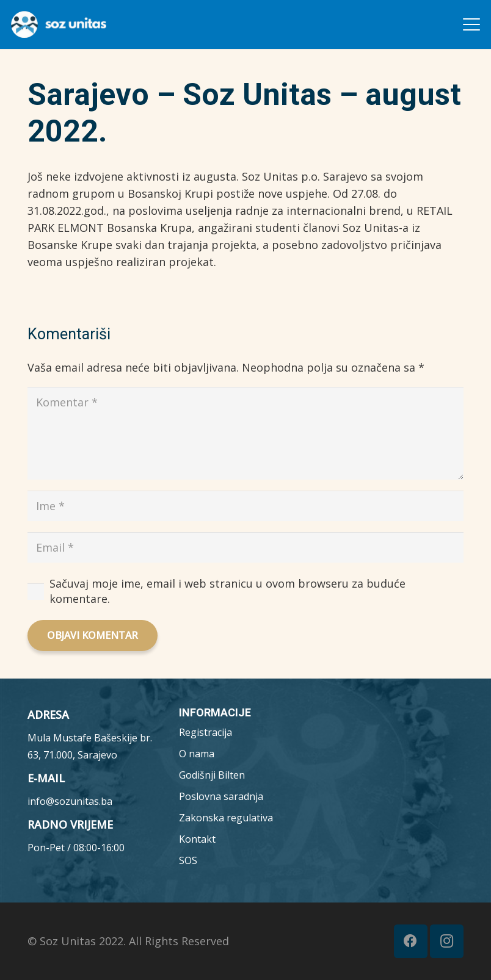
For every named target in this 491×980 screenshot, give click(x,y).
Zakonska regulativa (226, 818)
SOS (188, 860)
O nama (197, 754)
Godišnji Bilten (212, 775)
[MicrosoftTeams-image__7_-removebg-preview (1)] (59, 24)
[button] (472, 24)
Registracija (205, 732)
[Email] (245, 547)
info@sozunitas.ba (70, 801)
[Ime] (245, 506)
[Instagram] (447, 941)
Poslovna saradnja (221, 796)
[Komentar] (245, 433)
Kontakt (197, 839)
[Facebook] (411, 941)
